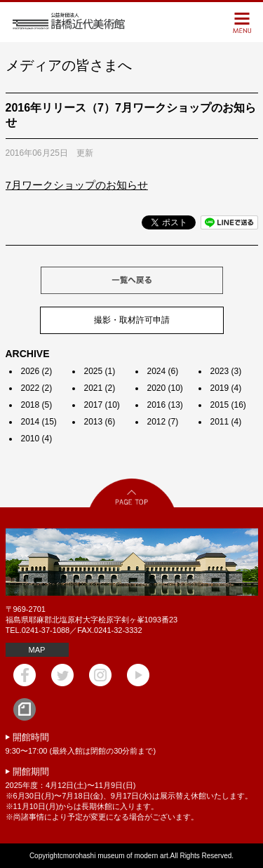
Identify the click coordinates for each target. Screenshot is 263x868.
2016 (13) (165, 405)
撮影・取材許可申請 (132, 320)
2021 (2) (100, 388)
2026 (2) (37, 371)
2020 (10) (165, 388)
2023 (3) (226, 371)
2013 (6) (100, 422)
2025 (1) (100, 371)
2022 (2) (37, 388)
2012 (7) (163, 422)
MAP (37, 650)
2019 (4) (226, 388)
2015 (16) (228, 405)
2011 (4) (226, 422)
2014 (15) (39, 422)
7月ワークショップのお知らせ (77, 185)
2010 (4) (37, 439)
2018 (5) (37, 405)
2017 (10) (102, 405)
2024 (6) (163, 371)
